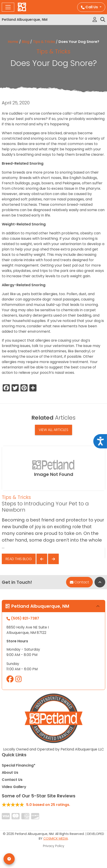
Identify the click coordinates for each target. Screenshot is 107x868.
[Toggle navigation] (8, 7)
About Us (10, 772)
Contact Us (12, 780)
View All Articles (53, 430)
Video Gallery (14, 787)
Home (13, 42)
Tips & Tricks (44, 42)
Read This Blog (19, 559)
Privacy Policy (54, 846)
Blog (26, 42)
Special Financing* (19, 765)
